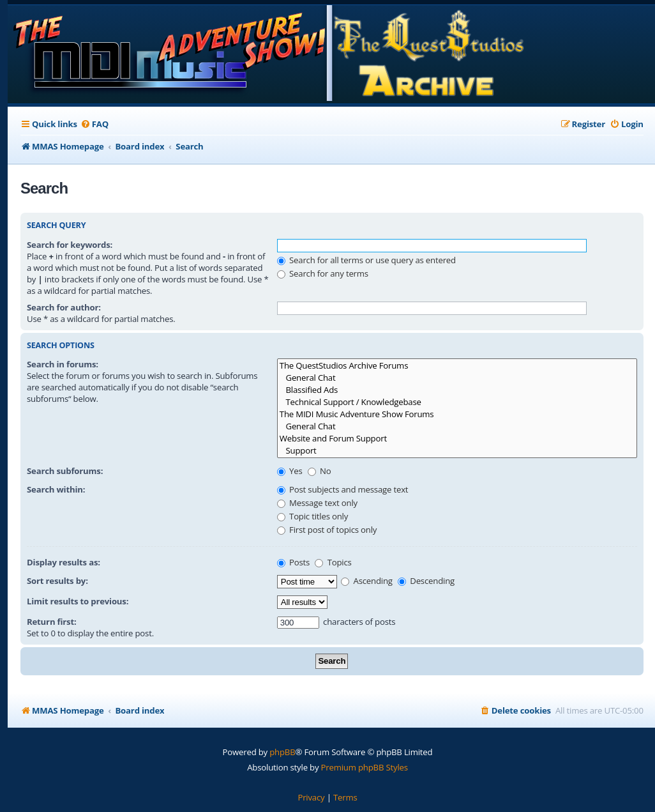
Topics (333, 562)
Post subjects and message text (343, 489)
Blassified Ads (457, 390)
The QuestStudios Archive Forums (457, 366)
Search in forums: (63, 364)
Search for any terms (323, 273)
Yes (290, 471)
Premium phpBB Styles (365, 767)
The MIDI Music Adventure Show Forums (457, 414)
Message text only (317, 503)
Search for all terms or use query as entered (366, 260)
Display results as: (64, 562)
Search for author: (64, 307)
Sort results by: (57, 581)
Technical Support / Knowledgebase (457, 402)
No (320, 471)
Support (457, 451)
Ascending (367, 581)
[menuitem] (94, 124)
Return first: (52, 622)
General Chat (457, 378)
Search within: (56, 489)
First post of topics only (327, 530)
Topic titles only (312, 516)
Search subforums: (65, 471)
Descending (426, 581)
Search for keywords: (70, 245)
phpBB (282, 752)
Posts (293, 562)
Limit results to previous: (78, 601)
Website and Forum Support (457, 439)
